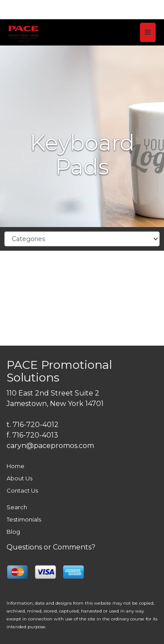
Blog (13, 532)
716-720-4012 (36, 425)
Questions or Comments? (51, 547)
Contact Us (22, 490)
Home (16, 466)
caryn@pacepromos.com (50, 446)
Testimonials (24, 519)
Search (17, 507)
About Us (19, 478)
